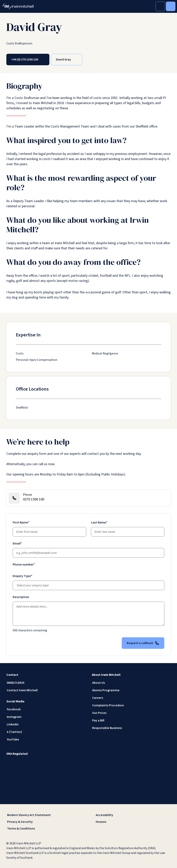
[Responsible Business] (131, 728)
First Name (21, 522)
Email (17, 543)
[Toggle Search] (160, 6)
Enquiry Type (22, 576)
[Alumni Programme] (131, 690)
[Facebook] (46, 709)
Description (21, 597)
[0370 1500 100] (88, 498)
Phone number (24, 565)
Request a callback (143, 643)
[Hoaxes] (133, 822)
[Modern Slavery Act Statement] (44, 815)
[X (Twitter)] (46, 732)
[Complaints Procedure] (131, 705)
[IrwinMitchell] (18, 6)
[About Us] (131, 683)
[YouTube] (46, 739)
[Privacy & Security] (44, 822)
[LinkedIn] (46, 724)
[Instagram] (46, 717)
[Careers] (131, 698)
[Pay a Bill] (131, 720)
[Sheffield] (22, 408)
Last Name (99, 522)
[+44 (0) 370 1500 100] (28, 60)
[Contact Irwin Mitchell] (46, 690)
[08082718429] (46, 683)
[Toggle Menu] (171, 6)
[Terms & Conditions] (44, 829)
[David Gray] (67, 60)
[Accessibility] (133, 815)
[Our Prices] (131, 713)
